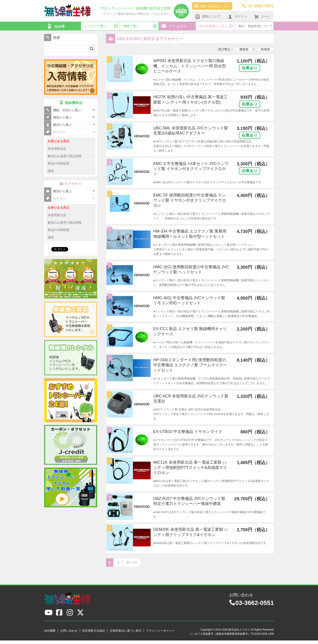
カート (262, 17)
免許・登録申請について (255, 26)
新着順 (265, 49)
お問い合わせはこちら (212, 6)
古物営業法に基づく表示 (126, 631)
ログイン (237, 17)
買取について (208, 17)
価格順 (244, 49)
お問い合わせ (69, 631)
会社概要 (50, 631)
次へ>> (132, 562)
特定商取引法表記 (94, 631)
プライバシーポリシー (160, 631)
